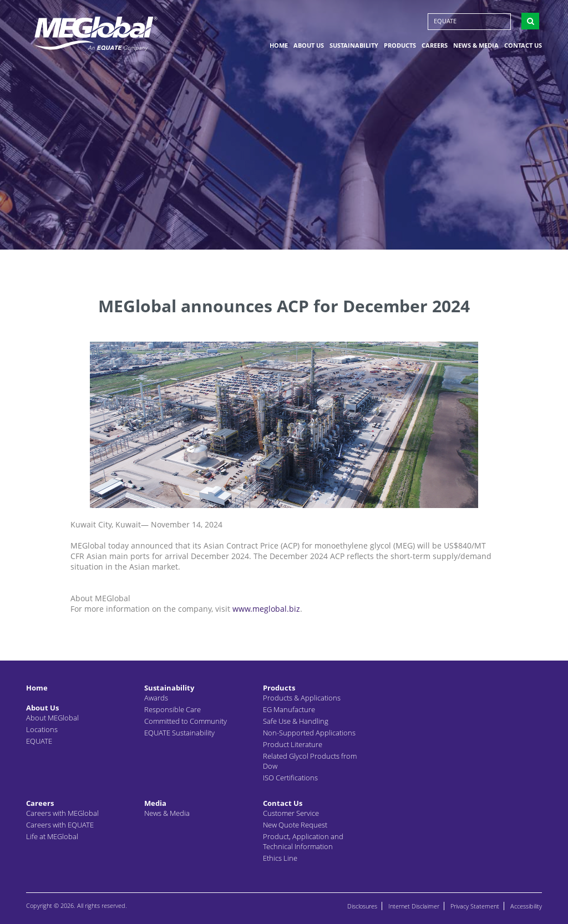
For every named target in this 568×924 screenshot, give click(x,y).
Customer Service (291, 813)
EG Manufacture (289, 709)
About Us (309, 46)
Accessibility (526, 906)
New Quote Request (295, 825)
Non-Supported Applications (309, 733)
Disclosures (362, 906)
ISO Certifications (290, 778)
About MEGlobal (52, 718)
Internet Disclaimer (414, 906)
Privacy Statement (475, 906)
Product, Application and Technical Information (303, 841)
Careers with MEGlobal (62, 813)
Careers (435, 46)
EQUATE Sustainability (179, 733)
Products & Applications (302, 698)
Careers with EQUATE (60, 825)
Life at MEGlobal (52, 836)
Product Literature (293, 744)
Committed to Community (186, 721)
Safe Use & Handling (296, 721)
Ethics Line (280, 858)
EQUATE (445, 22)
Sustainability (354, 46)
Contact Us (523, 46)
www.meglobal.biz (266, 609)
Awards (156, 698)
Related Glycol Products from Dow (310, 761)
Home (279, 46)
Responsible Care (173, 709)
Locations (42, 729)
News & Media (476, 46)
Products (400, 46)
